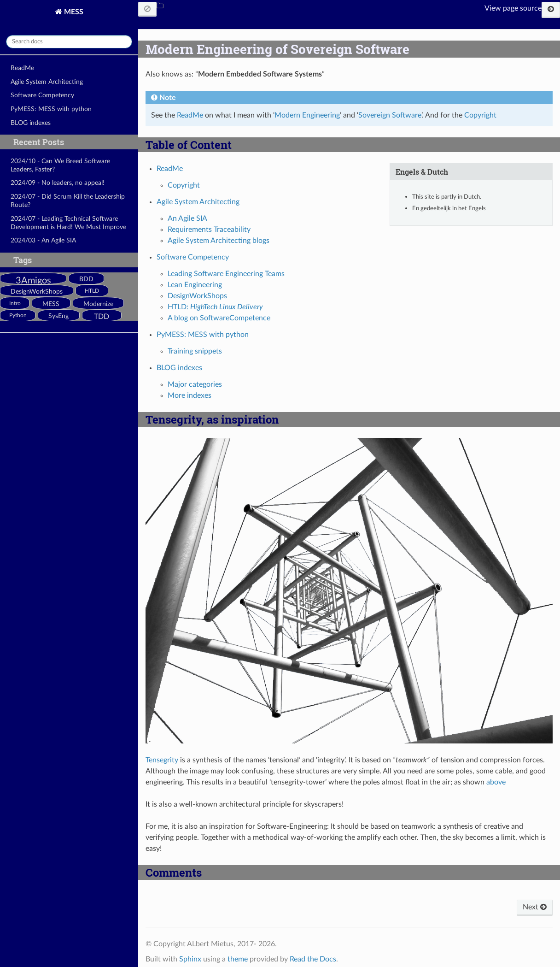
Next (535, 907)
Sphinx (190, 959)
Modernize (98, 304)
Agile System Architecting (47, 82)
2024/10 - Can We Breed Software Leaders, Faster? (60, 165)
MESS (73, 12)
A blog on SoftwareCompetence (219, 318)
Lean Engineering (195, 285)
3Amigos (33, 281)
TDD (102, 317)
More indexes (190, 395)
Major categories (195, 384)
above (496, 782)
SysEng (58, 316)
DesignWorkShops (37, 292)
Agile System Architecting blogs (219, 241)
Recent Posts (39, 142)
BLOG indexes (31, 123)
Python (18, 315)
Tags (23, 260)
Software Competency (42, 95)
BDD (86, 279)
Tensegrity (162, 760)
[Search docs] (69, 42)
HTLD (92, 291)
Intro (15, 304)
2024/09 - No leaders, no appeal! (58, 183)
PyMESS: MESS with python (51, 109)
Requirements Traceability (209, 230)
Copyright (184, 185)
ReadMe (22, 68)
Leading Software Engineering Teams (226, 274)
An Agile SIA (187, 218)
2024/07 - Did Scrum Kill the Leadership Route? (68, 201)
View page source (513, 8)
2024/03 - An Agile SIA (43, 240)
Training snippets (195, 351)
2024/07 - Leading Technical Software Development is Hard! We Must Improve (68, 223)
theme (238, 959)
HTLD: (215, 307)
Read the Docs (313, 959)
